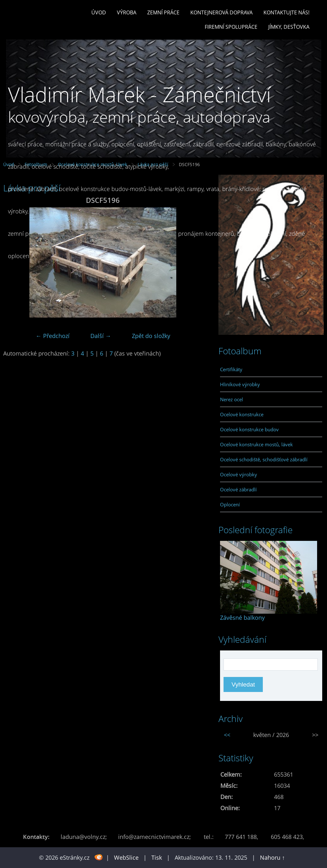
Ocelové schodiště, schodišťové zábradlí (264, 459)
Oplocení (230, 504)
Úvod (99, 12)
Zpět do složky (151, 336)
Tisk (157, 857)
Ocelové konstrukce (242, 414)
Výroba (127, 12)
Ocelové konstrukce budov (249, 429)
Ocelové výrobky (239, 474)
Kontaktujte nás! (286, 12)
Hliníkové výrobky (240, 384)
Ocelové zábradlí (238, 489)
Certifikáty (231, 369)
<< (227, 735)
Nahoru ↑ (272, 857)
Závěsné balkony (242, 618)
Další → (101, 336)
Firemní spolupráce (231, 27)
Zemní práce (163, 12)
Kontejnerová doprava (221, 12)
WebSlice (126, 857)
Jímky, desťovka (289, 27)
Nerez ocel (232, 399)
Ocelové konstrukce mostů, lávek (256, 444)
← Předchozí (53, 336)
